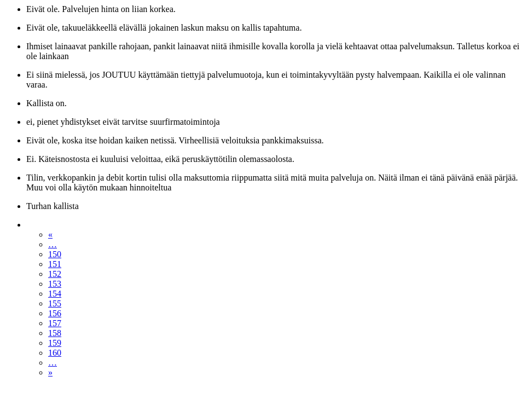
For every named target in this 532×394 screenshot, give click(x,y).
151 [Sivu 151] (55, 264)
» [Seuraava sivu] (50, 372)
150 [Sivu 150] (55, 254)
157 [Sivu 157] (55, 323)
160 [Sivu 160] (55, 353)
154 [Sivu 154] (55, 294)
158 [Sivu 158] (55, 333)
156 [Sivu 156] (55, 313)
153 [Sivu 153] (55, 284)
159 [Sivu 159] (55, 343)
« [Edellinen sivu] (50, 234)
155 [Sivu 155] (55, 303)
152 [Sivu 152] (55, 274)
